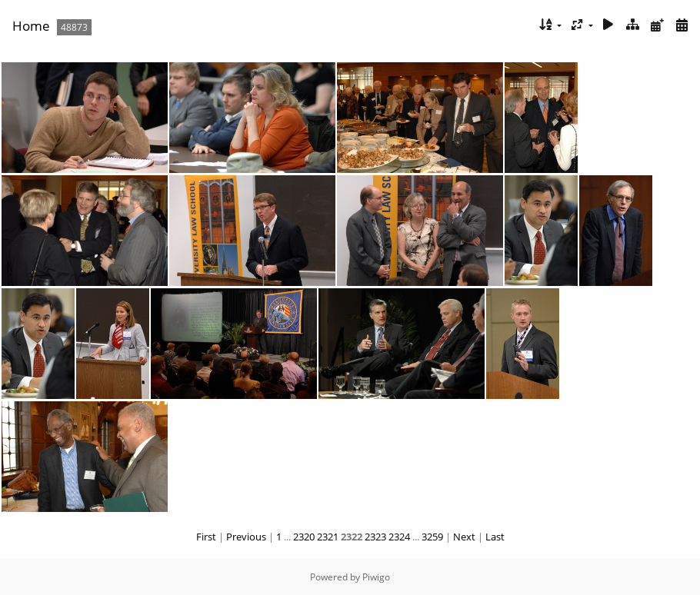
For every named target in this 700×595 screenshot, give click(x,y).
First (206, 537)
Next (464, 537)
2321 (328, 537)
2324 (399, 537)
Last (495, 537)
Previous (246, 537)
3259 (432, 537)
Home (31, 26)
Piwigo (376, 577)
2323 (375, 537)
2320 (304, 537)
